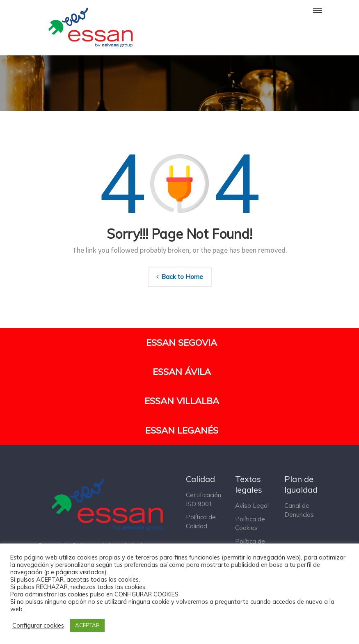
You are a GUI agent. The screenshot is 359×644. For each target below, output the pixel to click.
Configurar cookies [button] (38, 626)
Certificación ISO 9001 (204, 499)
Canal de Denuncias (299, 510)
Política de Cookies (250, 523)
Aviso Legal (252, 506)
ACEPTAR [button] (87, 625)
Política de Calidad (201, 521)
